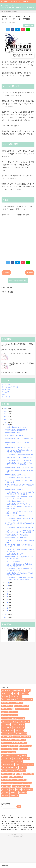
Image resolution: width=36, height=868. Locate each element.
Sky (14, 693)
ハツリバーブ (6, 758)
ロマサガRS (5, 786)
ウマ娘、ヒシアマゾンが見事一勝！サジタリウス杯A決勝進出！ (19, 451)
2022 (6, 420)
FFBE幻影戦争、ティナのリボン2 (17, 535)
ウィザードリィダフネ (24, 700)
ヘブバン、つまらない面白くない (21, 354)
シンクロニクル (6, 734)
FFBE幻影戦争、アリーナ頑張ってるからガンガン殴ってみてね (19, 498)
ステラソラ (16, 737)
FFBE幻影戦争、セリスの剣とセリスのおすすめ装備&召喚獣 (19, 574)
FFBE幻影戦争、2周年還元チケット (17, 447)
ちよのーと (5, 1)
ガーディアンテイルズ (8, 718)
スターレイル (6, 737)
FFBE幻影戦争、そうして (14, 554)
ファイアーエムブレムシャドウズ (11, 761)
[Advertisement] (18, 237)
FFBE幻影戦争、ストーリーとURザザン (19, 460)
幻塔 (17, 789)
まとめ (18, 774)
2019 (6, 617)
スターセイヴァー (20, 734)
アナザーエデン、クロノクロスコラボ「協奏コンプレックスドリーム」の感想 (19, 531)
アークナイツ (23, 693)
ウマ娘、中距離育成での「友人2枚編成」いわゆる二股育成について (19, 565)
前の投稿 (30, 273)
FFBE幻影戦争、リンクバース (15, 475)
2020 (6, 614)
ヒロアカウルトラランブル (20, 758)
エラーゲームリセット (20, 706)
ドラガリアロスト (24, 746)
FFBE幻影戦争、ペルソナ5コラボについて (20, 468)
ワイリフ (15, 786)
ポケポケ (21, 771)
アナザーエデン (15, 697)
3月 (7, 605)
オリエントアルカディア (9, 715)
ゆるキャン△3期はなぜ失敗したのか (14, 373)
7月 (7, 594)
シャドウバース (17, 727)
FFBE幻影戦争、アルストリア (15, 489)
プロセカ (22, 768)
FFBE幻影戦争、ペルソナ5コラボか (17, 478)
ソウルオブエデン (19, 740)
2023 (6, 417)
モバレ (4, 777)
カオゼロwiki (23, 1)
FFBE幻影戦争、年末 (12, 433)
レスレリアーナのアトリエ (22, 783)
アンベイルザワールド (8, 700)
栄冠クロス (24, 786)
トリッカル (22, 749)
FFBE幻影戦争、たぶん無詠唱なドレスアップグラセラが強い (19, 558)
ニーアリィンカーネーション (10, 755)
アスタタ (4, 697)
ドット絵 (13, 746)
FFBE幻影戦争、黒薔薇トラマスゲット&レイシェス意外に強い (20, 520)
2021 (6, 422)
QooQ (21, 836)
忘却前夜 (22, 792)
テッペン (4, 746)
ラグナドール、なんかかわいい (16, 516)
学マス (4, 789)
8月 (7, 591)
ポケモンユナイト (7, 774)
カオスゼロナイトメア (8, 721)
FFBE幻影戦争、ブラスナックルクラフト (19, 455)
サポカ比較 (14, 1)
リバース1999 (6, 783)
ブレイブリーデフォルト (9, 768)
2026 (6, 408)
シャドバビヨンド (7, 731)
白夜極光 (13, 792)
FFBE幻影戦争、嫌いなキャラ (15, 501)
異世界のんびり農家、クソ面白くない (14, 350)
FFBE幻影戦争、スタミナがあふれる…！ (19, 528)
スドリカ (25, 737)
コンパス (4, 724)
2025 (6, 411)
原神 (11, 789)
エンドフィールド (7, 709)
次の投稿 (6, 273)
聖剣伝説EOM (26, 789)
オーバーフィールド (21, 709)
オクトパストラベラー (8, 712)
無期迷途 (4, 795)
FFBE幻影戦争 (29, 26)
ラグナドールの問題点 (13, 561)
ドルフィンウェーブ (8, 752)
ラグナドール (20, 780)
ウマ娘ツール (6, 385)
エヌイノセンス (6, 706)
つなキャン (5, 743)
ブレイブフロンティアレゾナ (23, 765)
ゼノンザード (6, 740)
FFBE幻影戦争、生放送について (16, 430)
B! (17, 30)
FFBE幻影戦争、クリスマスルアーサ (18, 504)
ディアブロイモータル (18, 743)
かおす (20, 718)
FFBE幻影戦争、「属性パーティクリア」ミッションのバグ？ (19, 569)
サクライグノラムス (17, 724)
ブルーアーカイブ (7, 765)
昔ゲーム (4, 792)
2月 (7, 608)
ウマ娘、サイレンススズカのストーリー (19, 457)
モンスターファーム (15, 777)
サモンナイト (6, 727)
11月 (8, 583)
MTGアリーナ (6, 693)
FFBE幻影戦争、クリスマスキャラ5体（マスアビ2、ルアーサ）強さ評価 (20, 493)
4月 (7, 602)
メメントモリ (27, 774)
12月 (8, 425)
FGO (27, 690)
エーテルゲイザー (16, 703)
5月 (7, 600)
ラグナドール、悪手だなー (14, 436)
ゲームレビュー (23, 721)
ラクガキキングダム (8, 780)
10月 (8, 586)
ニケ (23, 755)
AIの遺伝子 (5, 690)
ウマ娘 (4, 703)
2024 (6, 414)
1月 (7, 611)
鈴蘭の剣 (13, 795)
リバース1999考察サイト (10, 387)
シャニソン (19, 731)
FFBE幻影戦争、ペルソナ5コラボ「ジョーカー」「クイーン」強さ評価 (20, 464)
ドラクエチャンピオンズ (9, 749)
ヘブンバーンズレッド (8, 771)
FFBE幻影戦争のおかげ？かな (15, 427)
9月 (7, 588)
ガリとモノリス (7, 6)
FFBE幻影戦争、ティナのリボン (16, 538)
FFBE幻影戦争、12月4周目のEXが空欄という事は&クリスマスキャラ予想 (19, 578)
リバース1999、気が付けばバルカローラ (16, 629)
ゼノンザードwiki (7, 397)
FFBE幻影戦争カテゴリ (18, 281)
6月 (7, 597)
